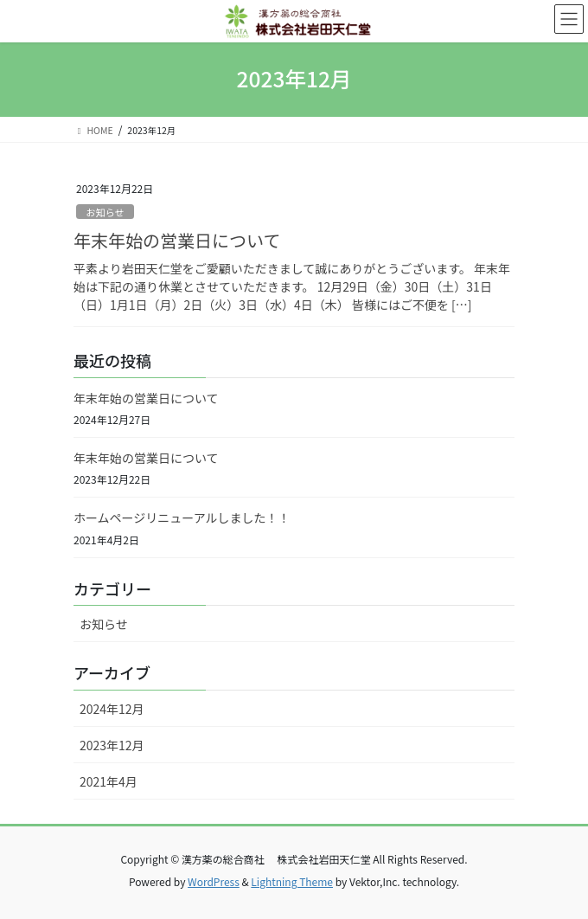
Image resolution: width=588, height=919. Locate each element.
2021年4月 (109, 781)
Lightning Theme (292, 881)
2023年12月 (112, 745)
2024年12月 (112, 709)
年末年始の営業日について (177, 240)
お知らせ (105, 212)
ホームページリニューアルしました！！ (182, 517)
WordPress (214, 881)
